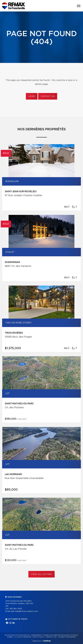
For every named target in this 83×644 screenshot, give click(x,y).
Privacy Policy (39, 637)
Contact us (48, 96)
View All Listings (41, 574)
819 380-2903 (16, 609)
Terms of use (51, 637)
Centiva (46, 641)
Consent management (67, 637)
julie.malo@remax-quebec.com (24, 611)
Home (32, 96)
